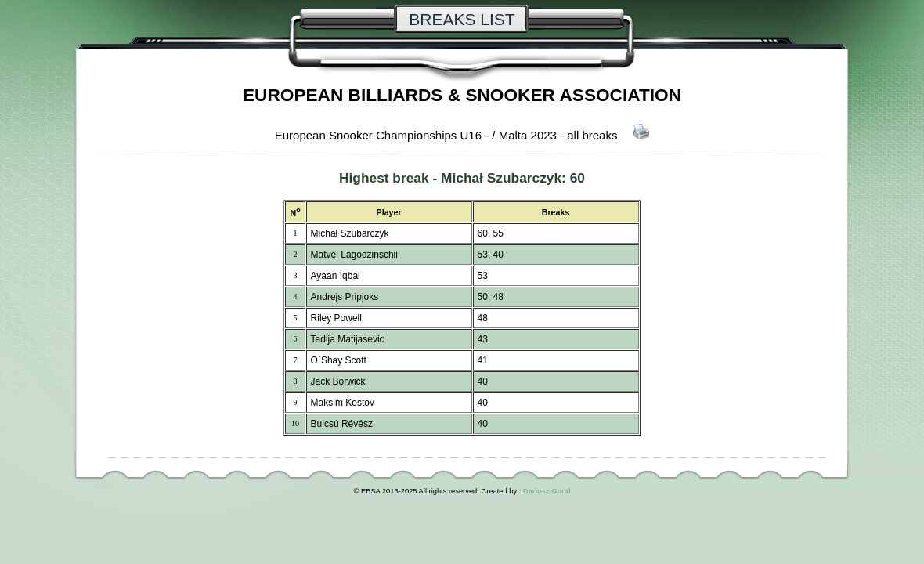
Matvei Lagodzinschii (354, 255)
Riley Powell (336, 318)
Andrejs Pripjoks (345, 297)
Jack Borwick (338, 381)
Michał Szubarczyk (501, 178)
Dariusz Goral (547, 491)
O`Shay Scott (339, 360)
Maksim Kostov (343, 403)
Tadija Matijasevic (348, 339)
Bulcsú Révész (342, 424)
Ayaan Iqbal (336, 276)
